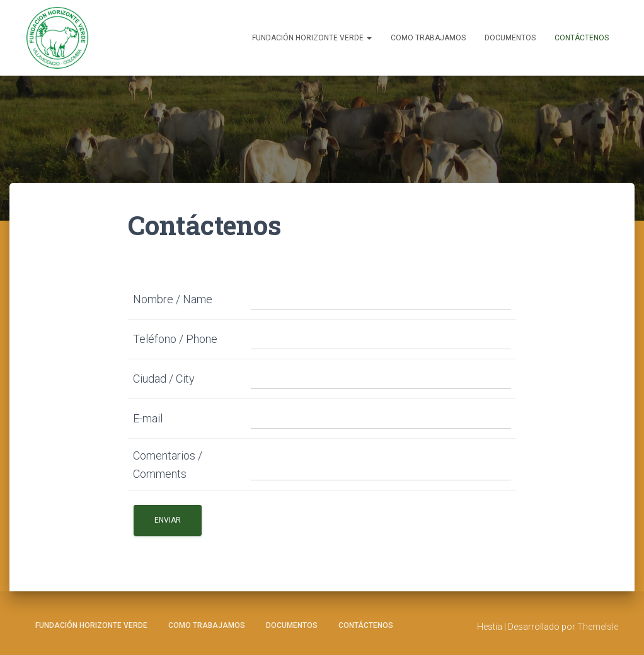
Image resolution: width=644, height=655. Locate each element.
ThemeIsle (598, 627)
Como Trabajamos (428, 38)
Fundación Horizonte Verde (312, 38)
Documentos (510, 38)
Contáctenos (582, 38)
